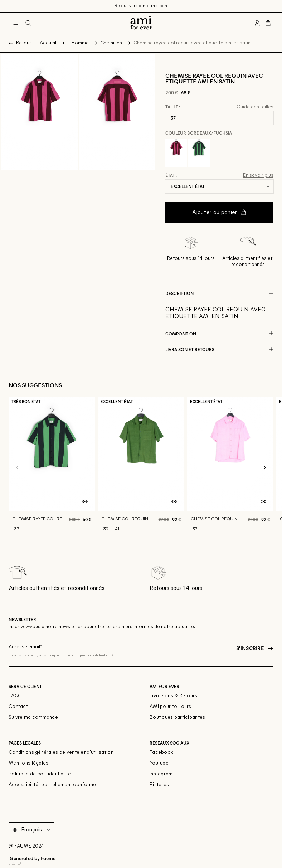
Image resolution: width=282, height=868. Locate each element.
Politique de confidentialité (40, 774)
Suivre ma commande (33, 717)
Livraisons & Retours (174, 696)
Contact (18, 707)
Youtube (159, 763)
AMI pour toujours (171, 707)
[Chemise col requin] (141, 467)
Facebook (161, 753)
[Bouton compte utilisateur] (257, 23)
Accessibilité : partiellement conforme (52, 785)
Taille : (173, 107)
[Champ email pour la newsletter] (121, 646)
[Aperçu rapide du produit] (85, 501)
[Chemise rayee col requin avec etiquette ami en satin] (52, 467)
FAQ (14, 696)
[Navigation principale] (16, 23)
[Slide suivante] (265, 467)
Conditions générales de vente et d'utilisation (61, 753)
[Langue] (37, 830)
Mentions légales (28, 763)
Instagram (161, 774)
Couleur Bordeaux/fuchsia (199, 133)
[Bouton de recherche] (28, 23)
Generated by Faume (32, 858)
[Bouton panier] (268, 23)
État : (171, 175)
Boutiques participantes (177, 717)
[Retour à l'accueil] (141, 23)
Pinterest (160, 785)
